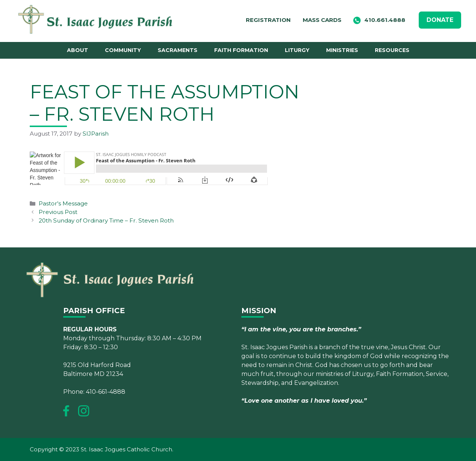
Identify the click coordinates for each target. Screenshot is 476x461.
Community (123, 50)
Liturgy (297, 50)
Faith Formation (241, 50)
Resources (392, 50)
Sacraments (178, 50)
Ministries (342, 50)
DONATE (440, 20)
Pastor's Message (63, 203)
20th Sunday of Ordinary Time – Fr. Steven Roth (106, 220)
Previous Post (58, 212)
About (78, 50)
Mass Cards (322, 20)
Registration (268, 20)
